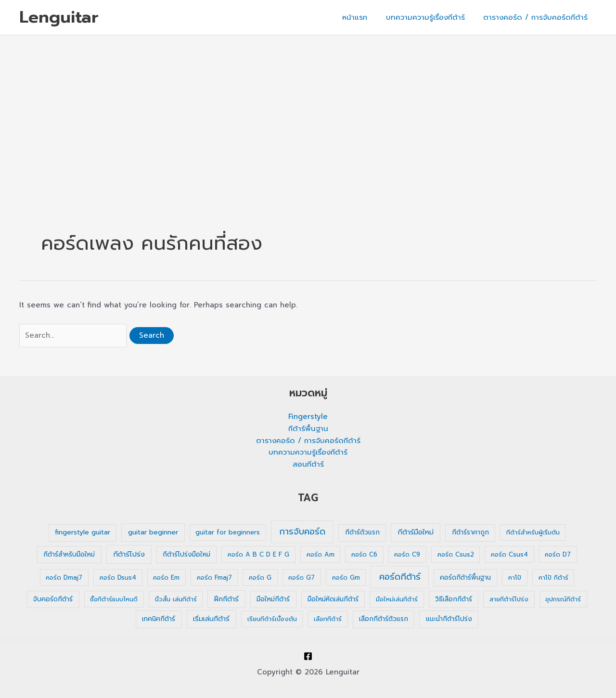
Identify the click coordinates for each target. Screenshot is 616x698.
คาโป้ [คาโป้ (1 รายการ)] (515, 577)
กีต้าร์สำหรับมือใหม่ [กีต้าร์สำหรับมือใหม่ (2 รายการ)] (69, 554)
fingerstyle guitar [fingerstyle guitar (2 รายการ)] (83, 532)
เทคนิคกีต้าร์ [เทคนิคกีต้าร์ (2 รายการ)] (159, 619)
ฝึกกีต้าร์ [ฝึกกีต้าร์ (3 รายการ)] (226, 599)
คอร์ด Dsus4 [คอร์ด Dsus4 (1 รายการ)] (118, 577)
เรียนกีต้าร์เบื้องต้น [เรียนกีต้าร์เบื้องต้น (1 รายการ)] (272, 619)
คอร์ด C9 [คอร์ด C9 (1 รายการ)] (407, 554)
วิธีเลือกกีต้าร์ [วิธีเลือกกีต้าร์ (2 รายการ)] (454, 599)
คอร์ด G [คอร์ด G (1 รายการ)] (260, 577)
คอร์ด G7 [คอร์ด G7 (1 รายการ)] (302, 577)
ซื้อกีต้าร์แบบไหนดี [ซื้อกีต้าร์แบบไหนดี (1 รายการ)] (114, 599)
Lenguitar (59, 17)
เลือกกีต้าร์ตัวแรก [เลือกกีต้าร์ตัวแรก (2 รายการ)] (384, 619)
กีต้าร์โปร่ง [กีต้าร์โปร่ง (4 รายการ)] (129, 554)
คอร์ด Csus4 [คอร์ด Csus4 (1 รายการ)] (509, 554)
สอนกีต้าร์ (308, 464)
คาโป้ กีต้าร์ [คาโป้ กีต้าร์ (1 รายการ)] (553, 577)
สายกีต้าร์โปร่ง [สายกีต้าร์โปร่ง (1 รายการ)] (509, 599)
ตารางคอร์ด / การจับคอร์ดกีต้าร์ (537, 17)
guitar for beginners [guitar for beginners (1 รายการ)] (228, 532)
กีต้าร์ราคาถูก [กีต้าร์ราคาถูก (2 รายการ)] (470, 532)
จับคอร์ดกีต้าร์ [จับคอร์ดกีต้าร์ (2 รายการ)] (53, 599)
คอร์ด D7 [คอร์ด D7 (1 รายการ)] (558, 554)
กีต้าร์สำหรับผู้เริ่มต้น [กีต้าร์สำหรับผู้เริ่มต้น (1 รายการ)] (533, 532)
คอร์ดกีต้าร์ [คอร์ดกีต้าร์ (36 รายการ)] (400, 577)
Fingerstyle (308, 417)
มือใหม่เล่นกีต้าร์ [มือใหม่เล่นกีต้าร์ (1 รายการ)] (397, 599)
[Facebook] (308, 656)
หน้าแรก (365, 17)
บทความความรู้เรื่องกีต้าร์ (431, 17)
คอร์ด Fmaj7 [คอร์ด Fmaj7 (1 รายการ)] (214, 577)
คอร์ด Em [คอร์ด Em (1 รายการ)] (166, 577)
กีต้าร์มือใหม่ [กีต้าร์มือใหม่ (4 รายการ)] (416, 532)
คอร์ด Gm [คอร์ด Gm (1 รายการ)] (346, 577)
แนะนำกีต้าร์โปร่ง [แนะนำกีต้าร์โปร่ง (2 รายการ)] (449, 619)
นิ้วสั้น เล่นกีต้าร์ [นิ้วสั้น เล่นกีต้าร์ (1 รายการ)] (176, 599)
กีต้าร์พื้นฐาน (308, 429)
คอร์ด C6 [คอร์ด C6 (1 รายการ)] (364, 554)
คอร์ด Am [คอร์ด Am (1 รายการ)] (321, 554)
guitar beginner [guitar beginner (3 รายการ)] (153, 532)
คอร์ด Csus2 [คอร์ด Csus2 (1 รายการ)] (456, 554)
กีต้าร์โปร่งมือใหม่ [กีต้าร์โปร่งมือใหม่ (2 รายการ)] (186, 554)
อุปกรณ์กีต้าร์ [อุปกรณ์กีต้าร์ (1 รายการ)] (563, 599)
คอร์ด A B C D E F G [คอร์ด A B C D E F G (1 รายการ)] (258, 554)
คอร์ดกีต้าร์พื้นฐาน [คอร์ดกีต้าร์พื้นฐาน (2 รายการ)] (465, 577)
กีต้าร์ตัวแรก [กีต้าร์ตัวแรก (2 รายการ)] (362, 532)
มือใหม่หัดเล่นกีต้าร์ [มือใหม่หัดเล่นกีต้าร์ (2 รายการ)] (333, 599)
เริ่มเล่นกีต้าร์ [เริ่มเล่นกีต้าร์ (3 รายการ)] (211, 619)
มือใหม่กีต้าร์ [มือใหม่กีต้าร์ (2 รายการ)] (273, 599)
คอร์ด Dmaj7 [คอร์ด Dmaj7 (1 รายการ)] (64, 577)
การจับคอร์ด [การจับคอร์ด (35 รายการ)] (302, 532)
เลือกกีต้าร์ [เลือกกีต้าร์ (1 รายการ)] (328, 619)
